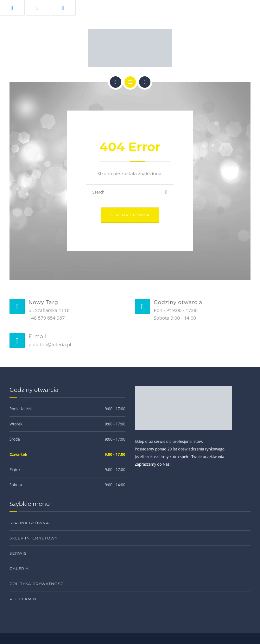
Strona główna (130, 215)
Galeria (19, 568)
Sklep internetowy (34, 538)
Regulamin (23, 599)
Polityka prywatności (37, 584)
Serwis (18, 553)
